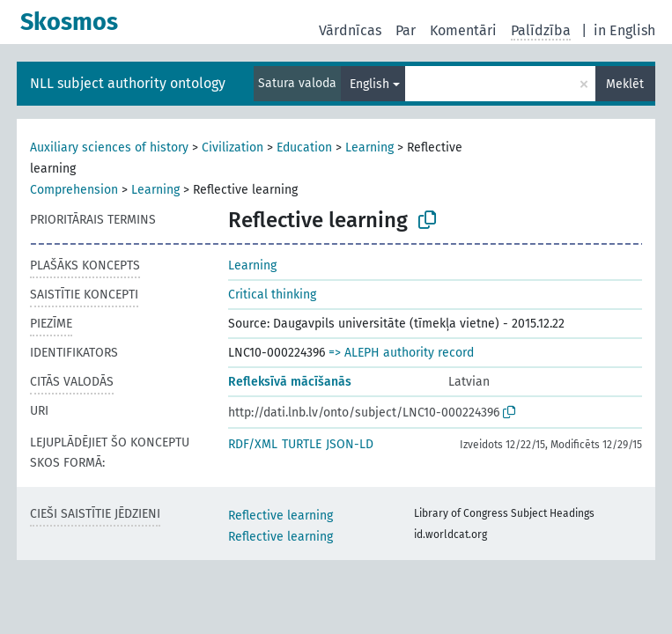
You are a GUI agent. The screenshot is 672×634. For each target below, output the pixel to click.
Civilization (233, 147)
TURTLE (302, 444)
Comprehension (74, 190)
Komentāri (463, 30)
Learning (369, 147)
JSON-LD (350, 444)
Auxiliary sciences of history (109, 147)
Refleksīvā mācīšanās (290, 382)
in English (624, 30)
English (369, 84)
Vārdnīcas (350, 30)
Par (406, 30)
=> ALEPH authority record (401, 353)
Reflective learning (281, 516)
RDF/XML (253, 444)
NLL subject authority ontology (128, 83)
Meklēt (625, 84)
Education (304, 147)
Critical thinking (272, 295)
